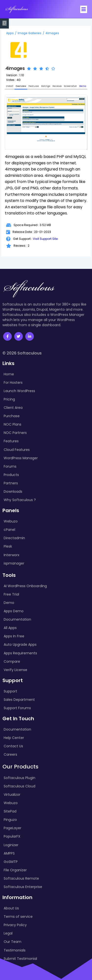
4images (52, 33)
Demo (83, 86)
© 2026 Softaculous (22, 353)
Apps (10, 33)
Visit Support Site (45, 239)
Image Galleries (30, 33)
